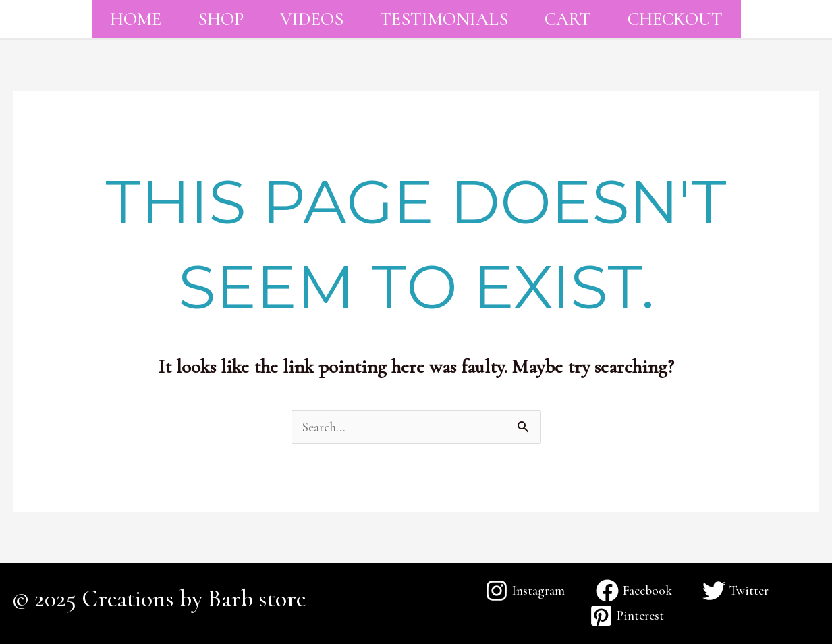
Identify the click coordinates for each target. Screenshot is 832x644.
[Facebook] (634, 591)
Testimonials (444, 19)
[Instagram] (525, 591)
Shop (221, 19)
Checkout (675, 19)
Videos (312, 19)
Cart (568, 19)
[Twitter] (735, 591)
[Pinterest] (627, 616)
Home (136, 19)
